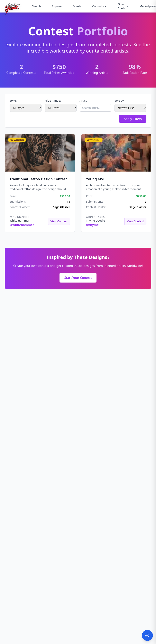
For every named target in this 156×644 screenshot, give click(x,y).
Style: (13, 101)
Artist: (84, 101)
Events (77, 6)
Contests (100, 6)
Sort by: (119, 101)
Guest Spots (123, 6)
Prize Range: (53, 101)
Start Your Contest (78, 278)
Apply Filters (133, 119)
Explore (57, 6)
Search (37, 6)
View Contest (59, 221)
